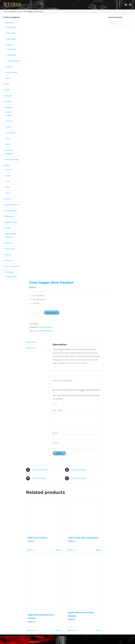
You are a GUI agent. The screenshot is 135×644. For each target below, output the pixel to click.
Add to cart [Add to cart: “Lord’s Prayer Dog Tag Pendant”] (73, 550)
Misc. (8, 139)
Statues (9, 67)
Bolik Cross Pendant (38, 538)
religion (50, 331)
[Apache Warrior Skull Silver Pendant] (85, 582)
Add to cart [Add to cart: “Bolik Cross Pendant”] (33, 550)
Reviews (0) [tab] (31, 348)
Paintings (9, 272)
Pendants (48, 327)
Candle (8, 228)
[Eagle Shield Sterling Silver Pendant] (45, 583)
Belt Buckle (9, 216)
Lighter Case (10, 249)
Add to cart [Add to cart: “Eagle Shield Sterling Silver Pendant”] (33, 630)
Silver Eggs (11, 39)
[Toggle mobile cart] (126, 5)
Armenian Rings (12, 159)
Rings (7, 165)
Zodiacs (8, 255)
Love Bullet (11, 133)
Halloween (12, 55)
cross (36, 331)
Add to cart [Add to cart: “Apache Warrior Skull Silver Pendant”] (73, 630)
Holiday (9, 45)
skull (8, 193)
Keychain (9, 243)
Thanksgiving (13, 61)
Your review (58, 410)
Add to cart (52, 312)
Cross (41, 327)
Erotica (8, 78)
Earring (8, 199)
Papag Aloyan (12, 277)
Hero (8, 181)
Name (56, 433)
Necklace (9, 102)
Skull (8, 144)
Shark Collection (12, 205)
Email (56, 443)
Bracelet (8, 96)
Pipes (7, 84)
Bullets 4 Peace (11, 222)
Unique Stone (12, 72)
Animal (9, 121)
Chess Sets (11, 27)
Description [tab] (31, 342)
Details (60, 550)
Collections (9, 23)
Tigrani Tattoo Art (12, 266)
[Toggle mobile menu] (130, 5)
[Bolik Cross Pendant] (45, 515)
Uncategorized (11, 210)
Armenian (9, 260)
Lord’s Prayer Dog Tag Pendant (83, 538)
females (42, 331)
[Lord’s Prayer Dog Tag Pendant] (85, 515)
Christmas (12, 49)
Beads (7, 90)
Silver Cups (11, 33)
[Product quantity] (35, 313)
